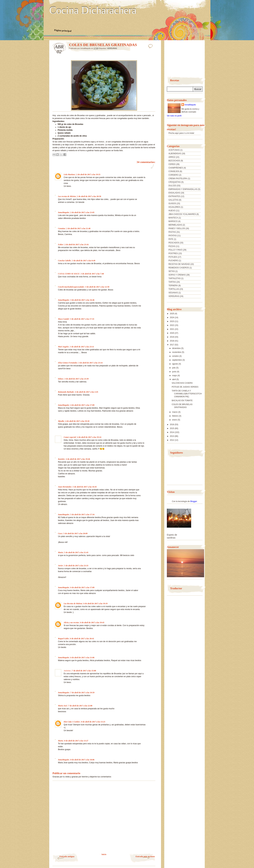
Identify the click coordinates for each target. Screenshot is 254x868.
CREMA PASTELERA (178, 179)
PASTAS (172, 232)
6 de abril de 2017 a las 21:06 (82, 658)
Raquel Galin (63, 639)
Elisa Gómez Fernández (68, 363)
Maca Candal (63, 319)
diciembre (177, 348)
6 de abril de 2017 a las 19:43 (92, 623)
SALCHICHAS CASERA (182, 383)
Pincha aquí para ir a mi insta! (181, 133)
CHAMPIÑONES (176, 168)
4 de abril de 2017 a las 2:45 (87, 392)
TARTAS (172, 282)
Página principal (63, 30)
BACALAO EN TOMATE (182, 401)
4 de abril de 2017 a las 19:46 (78, 459)
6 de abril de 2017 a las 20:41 (82, 639)
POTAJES (173, 257)
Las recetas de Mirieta (67, 196)
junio (175, 372)
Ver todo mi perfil (174, 116)
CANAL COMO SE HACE (69, 274)
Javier (61, 566)
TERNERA (173, 286)
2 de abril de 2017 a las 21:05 (82, 212)
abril (174, 379)
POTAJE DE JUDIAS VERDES (185, 387)
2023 (172, 321)
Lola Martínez (69, 174)
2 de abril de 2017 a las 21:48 (78, 228)
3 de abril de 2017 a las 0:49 (84, 261)
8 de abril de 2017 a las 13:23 (93, 722)
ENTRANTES (174, 196)
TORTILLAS (174, 289)
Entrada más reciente (145, 856)
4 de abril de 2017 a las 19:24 (89, 437)
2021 (172, 329)
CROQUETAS (175, 182)
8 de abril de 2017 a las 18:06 (82, 760)
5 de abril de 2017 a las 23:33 (76, 566)
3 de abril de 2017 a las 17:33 (82, 319)
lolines (61, 379)
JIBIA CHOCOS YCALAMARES (182, 214)
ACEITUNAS (174, 150)
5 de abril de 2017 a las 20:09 (75, 533)
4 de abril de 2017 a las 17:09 (82, 405)
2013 (172, 436)
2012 (172, 440)
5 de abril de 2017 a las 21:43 (76, 552)
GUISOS (172, 204)
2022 (172, 325)
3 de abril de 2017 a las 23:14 (91, 363)
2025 (172, 314)
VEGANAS (173, 293)
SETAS (172, 271)
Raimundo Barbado (66, 392)
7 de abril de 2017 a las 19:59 (82, 693)
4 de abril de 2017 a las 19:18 (77, 421)
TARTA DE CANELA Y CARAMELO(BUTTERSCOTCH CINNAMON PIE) (187, 394)
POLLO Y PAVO (175, 250)
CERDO (172, 164)
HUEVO (172, 211)
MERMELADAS (175, 225)
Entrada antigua (67, 856)
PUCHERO (173, 261)
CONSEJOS (174, 171)
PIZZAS (172, 246)
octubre (176, 356)
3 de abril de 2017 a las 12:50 (97, 287)
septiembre (177, 360)
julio (174, 368)
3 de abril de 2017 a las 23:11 (82, 347)
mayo (175, 376)
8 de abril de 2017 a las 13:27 (76, 741)
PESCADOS (174, 243)
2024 (172, 317)
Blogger (194, 501)
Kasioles (61, 459)
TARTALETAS (174, 278)
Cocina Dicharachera (93, 10)
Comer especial (70, 437)
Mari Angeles (63, 347)
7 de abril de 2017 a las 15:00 (84, 671)
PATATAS (173, 236)
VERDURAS (112, 48)
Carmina (62, 228)
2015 (172, 428)
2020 (172, 333)
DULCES (172, 186)
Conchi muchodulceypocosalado (71, 287)
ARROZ (172, 157)
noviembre (177, 352)
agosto (175, 364)
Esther (61, 245)
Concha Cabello (64, 261)
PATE (171, 239)
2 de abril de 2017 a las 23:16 (77, 245)
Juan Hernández (65, 487)
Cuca (60, 533)
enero (175, 420)
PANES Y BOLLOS (177, 228)
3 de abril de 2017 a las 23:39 (77, 379)
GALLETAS (173, 200)
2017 (172, 345)
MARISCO (173, 221)
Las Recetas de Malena (73, 604)
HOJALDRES (174, 207)
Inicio (104, 854)
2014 (172, 432)
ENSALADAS (174, 193)
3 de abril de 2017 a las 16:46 (82, 300)
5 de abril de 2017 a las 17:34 (82, 515)
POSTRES (173, 253)
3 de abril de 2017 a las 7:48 (92, 274)
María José (63, 706)
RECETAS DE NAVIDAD (179, 264)
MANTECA (173, 218)
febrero (176, 416)
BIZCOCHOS (174, 161)
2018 (172, 341)
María (61, 552)
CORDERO (173, 175)
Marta (61, 741)
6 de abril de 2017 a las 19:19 (96, 604)
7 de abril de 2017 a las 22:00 (80, 706)
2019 (172, 337)
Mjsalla (61, 421)
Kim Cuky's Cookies (72, 722)
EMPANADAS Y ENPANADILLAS (183, 189)
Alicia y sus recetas (71, 623)
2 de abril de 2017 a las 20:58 (89, 196)
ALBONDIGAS (175, 154)
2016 (172, 425)
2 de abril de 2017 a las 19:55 (88, 174)
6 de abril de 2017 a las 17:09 (82, 587)
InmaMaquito (64, 212)
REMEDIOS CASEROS (179, 268)
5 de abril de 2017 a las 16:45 (85, 487)
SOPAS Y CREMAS (177, 275)
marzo (175, 412)
